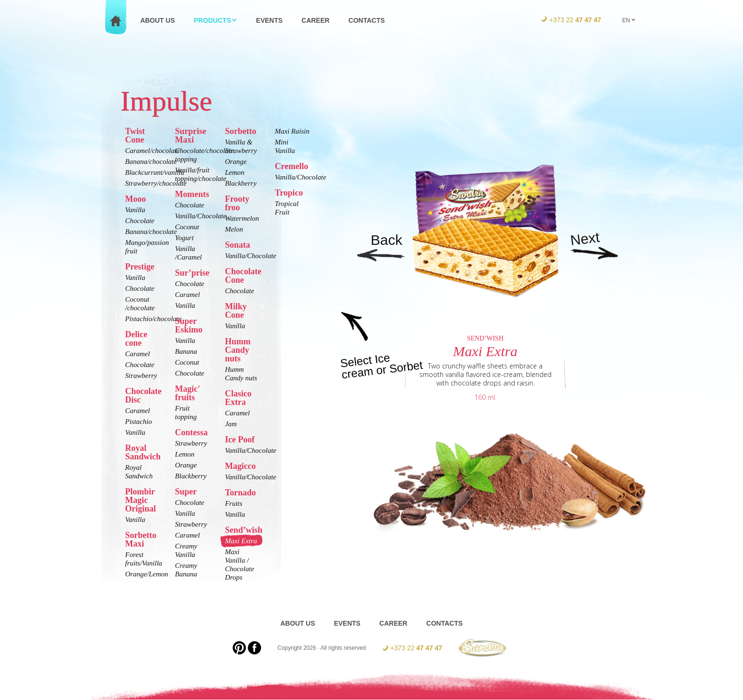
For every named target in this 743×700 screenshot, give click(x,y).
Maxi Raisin (292, 131)
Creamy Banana (186, 570)
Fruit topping (186, 413)
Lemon (185, 454)
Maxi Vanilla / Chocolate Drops (240, 565)
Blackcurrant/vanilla (143, 172)
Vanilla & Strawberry (241, 146)
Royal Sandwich (139, 472)
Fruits (234, 503)
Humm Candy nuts (241, 374)
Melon (234, 229)
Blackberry (191, 476)
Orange (186, 465)
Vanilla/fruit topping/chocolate (192, 174)
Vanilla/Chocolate (192, 216)
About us (158, 20)
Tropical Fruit (287, 208)
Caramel (138, 354)
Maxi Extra (241, 541)
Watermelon (242, 218)
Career (315, 20)
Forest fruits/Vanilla (143, 559)
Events (269, 20)
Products (216, 20)
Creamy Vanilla (186, 550)
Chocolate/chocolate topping (192, 155)
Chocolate (140, 221)
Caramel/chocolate (143, 151)
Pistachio (139, 422)
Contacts (367, 20)
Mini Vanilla (285, 146)
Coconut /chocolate (140, 304)
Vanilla (135, 210)
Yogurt (184, 238)
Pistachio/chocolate (143, 319)
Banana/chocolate (143, 162)
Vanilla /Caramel (188, 253)
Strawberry (141, 376)
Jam (231, 424)
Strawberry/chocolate (143, 183)
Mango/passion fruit (143, 247)
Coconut (187, 227)
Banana (186, 351)
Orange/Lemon (143, 574)
